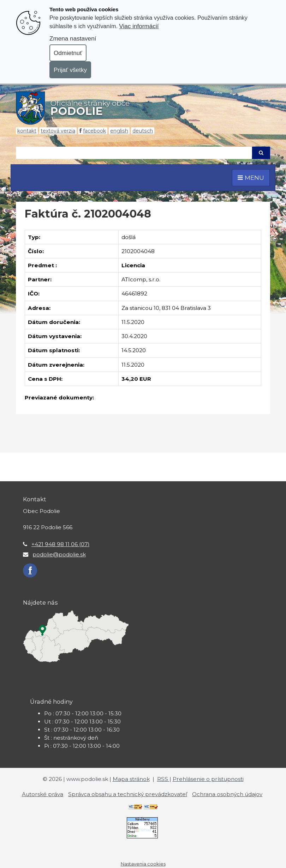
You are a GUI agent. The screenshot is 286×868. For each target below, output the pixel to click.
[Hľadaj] (134, 153)
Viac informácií (139, 26)
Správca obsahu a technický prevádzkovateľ (128, 794)
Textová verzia (58, 131)
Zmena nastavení (73, 38)
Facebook (94, 131)
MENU (251, 178)
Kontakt (27, 131)
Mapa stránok (131, 779)
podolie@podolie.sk (59, 554)
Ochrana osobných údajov (227, 794)
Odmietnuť (68, 53)
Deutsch (143, 131)
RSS (163, 779)
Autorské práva (43, 794)
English (119, 131)
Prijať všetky (70, 70)
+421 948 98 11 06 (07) (61, 544)
